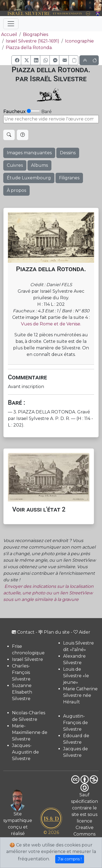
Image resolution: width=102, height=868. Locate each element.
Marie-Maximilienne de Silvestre (30, 732)
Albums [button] (39, 165)
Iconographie (79, 41)
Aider (82, 632)
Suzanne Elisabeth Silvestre (22, 692)
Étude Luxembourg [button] (29, 178)
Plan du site (54, 632)
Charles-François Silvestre (21, 672)
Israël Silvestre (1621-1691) (33, 41)
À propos (16, 190)
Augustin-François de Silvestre (75, 723)
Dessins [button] (68, 153)
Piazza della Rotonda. (29, 48)
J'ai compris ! (70, 859)
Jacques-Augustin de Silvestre (25, 752)
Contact (23, 632)
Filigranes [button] (69, 178)
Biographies (35, 34)
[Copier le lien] (73, 60)
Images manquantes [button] (29, 153)
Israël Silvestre (27, 659)
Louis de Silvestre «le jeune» (76, 676)
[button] (16, 60)
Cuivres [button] (15, 165)
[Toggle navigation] (11, 24)
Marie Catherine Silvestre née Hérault (80, 695)
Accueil (9, 34)
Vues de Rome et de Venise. (51, 324)
